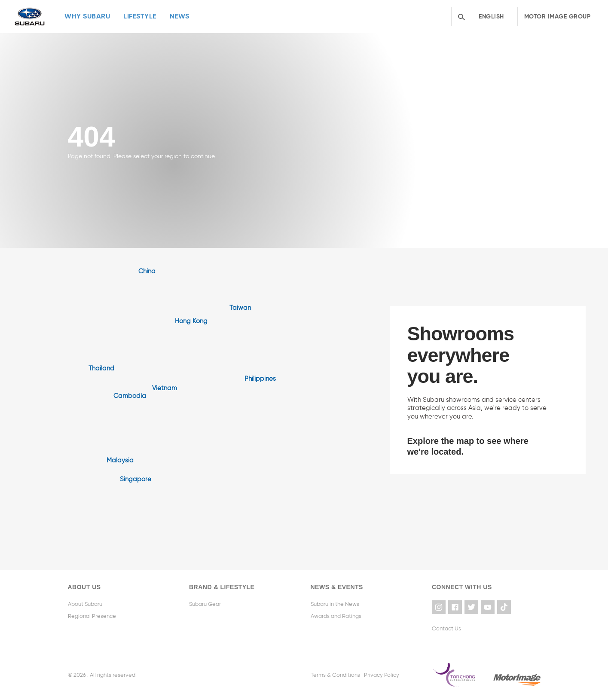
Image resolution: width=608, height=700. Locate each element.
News (180, 16)
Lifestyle (140, 16)
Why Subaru (87, 16)
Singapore (136, 479)
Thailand (101, 368)
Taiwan (240, 308)
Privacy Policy (382, 675)
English (491, 16)
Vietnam (165, 388)
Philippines (260, 379)
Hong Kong (191, 321)
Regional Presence (92, 616)
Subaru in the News (335, 604)
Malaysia (120, 460)
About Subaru (85, 604)
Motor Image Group (558, 16)
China (147, 271)
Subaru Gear (205, 604)
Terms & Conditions (335, 675)
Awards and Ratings (336, 616)
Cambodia (130, 396)
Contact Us (446, 628)
